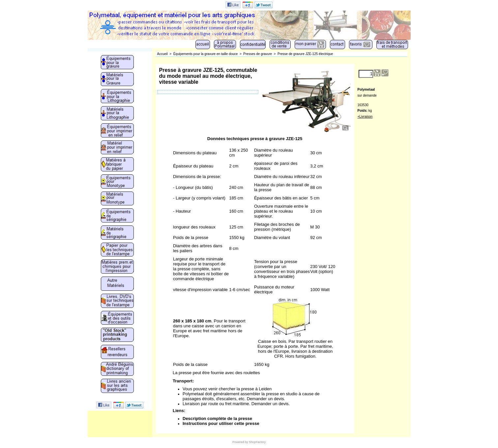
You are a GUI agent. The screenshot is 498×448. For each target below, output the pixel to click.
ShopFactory (257, 442)
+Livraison (365, 117)
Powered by (240, 442)
